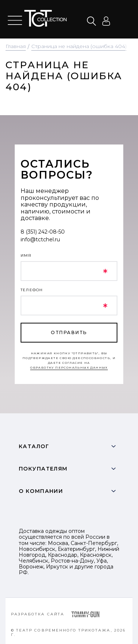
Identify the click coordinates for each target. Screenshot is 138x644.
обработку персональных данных (69, 367)
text (45, 18)
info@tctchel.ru (40, 239)
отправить (69, 332)
